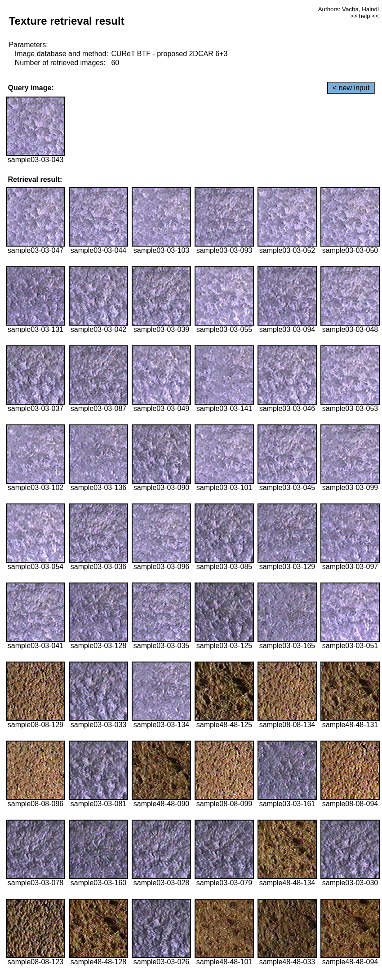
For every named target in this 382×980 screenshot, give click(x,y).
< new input (351, 88)
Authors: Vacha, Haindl (349, 9)
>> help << (364, 16)
